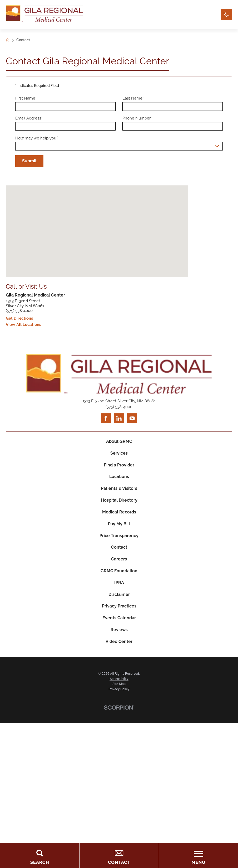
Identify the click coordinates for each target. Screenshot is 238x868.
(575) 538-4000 (19, 311)
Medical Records (119, 513)
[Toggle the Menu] (198, 856)
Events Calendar (119, 621)
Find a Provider (119, 466)
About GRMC (119, 442)
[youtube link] (132, 419)
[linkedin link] (119, 419)
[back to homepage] (11, 40)
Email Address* (29, 118)
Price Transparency (119, 537)
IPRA (119, 585)
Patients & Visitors (119, 490)
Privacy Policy (119, 692)
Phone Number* (137, 118)
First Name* (26, 98)
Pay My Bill (119, 525)
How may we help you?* (37, 138)
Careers (119, 561)
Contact (119, 549)
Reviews (119, 633)
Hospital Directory (119, 501)
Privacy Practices (119, 609)
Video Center (119, 645)
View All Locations (23, 325)
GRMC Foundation (119, 573)
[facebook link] (106, 419)
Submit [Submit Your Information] (29, 161)
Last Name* (133, 98)
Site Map (119, 687)
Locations (119, 478)
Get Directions (19, 319)
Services (119, 454)
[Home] (44, 15)
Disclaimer (119, 597)
